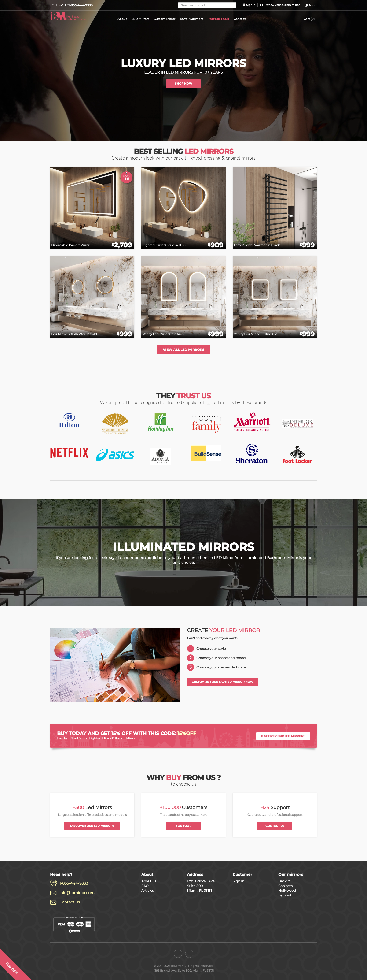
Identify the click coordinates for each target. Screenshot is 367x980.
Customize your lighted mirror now (222, 682)
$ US (312, 5)
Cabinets (285, 886)
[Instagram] (189, 954)
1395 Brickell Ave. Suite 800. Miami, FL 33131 (201, 886)
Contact (240, 19)
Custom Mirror (164, 19)
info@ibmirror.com (77, 893)
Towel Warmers (191, 19)
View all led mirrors (184, 350)
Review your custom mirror (282, 5)
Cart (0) (309, 19)
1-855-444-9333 (74, 883)
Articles (148, 891)
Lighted (285, 895)
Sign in (251, 5)
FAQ (145, 886)
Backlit (284, 881)
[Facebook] (178, 954)
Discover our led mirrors (283, 736)
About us (149, 881)
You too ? (184, 826)
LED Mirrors (140, 19)
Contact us (275, 826)
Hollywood (287, 891)
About (122, 19)
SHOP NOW (183, 84)
